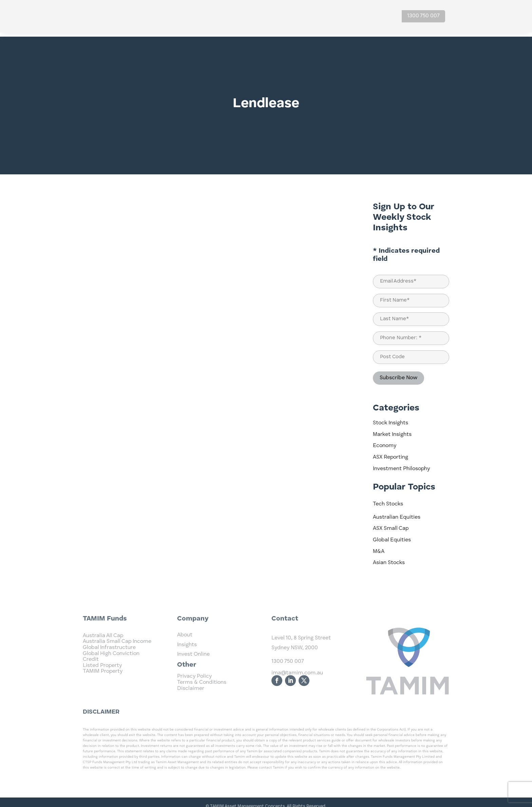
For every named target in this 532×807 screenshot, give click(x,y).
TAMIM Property (103, 693)
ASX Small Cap (391, 524)
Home (240, 16)
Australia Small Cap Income (117, 664)
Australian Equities (397, 513)
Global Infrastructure (109, 670)
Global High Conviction (111, 676)
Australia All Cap (103, 658)
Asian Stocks (389, 559)
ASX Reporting (391, 453)
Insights (312, 16)
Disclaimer (191, 695)
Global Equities (392, 536)
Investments (272, 16)
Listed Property (102, 688)
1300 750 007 (423, 16)
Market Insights (392, 430)
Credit (91, 681)
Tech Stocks (388, 500)
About (343, 16)
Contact (374, 16)
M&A (379, 547)
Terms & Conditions (202, 690)
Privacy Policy (194, 684)
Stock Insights (391, 419)
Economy (385, 442)
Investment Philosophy (401, 465)
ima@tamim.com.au (297, 696)
